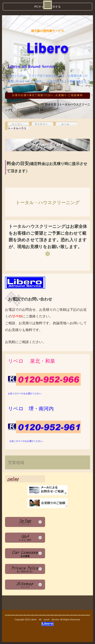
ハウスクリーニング (29, 104)
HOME (9, 104)
